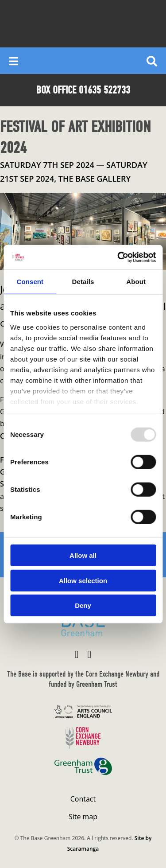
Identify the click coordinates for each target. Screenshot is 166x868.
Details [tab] (83, 282)
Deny (83, 605)
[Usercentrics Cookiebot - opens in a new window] (118, 257)
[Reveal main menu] (14, 61)
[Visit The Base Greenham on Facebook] (77, 654)
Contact (83, 799)
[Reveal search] (152, 61)
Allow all (83, 555)
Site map (83, 817)
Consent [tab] (30, 282)
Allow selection (83, 580)
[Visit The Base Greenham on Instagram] (90, 654)
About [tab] (136, 282)
